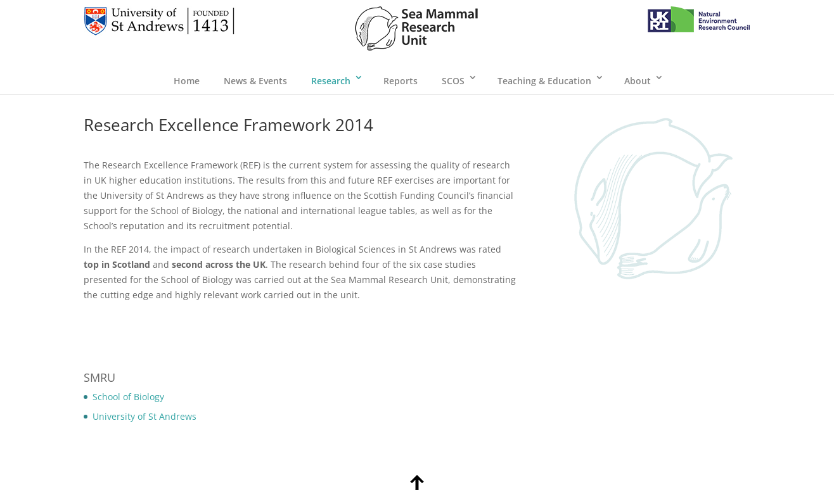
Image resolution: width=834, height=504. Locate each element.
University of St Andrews (144, 416)
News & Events (255, 81)
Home (187, 81)
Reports (401, 81)
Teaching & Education (544, 81)
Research (331, 81)
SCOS (453, 81)
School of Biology (128, 397)
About (638, 81)
